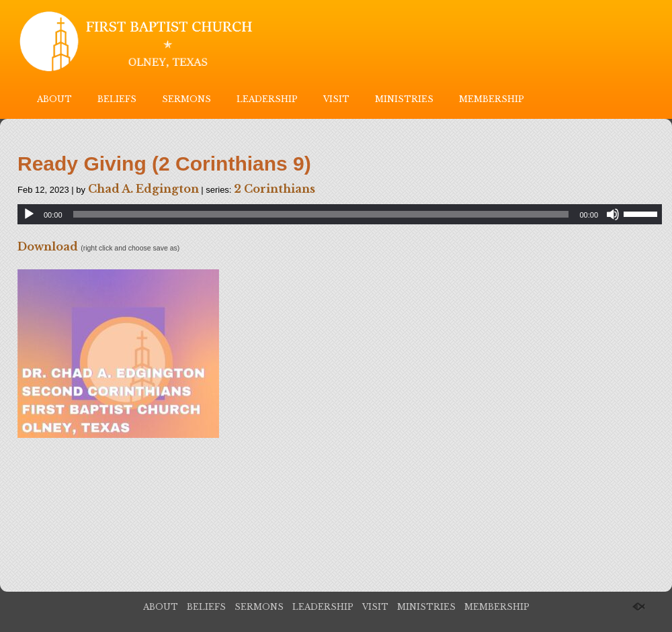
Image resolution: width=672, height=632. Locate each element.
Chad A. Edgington (143, 189)
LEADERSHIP (267, 99)
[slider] (321, 214)
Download (48, 246)
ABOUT (54, 99)
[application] (340, 214)
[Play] (29, 214)
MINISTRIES (404, 99)
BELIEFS (117, 99)
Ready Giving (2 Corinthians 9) (164, 164)
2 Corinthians (275, 189)
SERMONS (186, 99)
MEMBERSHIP (492, 99)
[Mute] (613, 214)
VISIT (336, 99)
